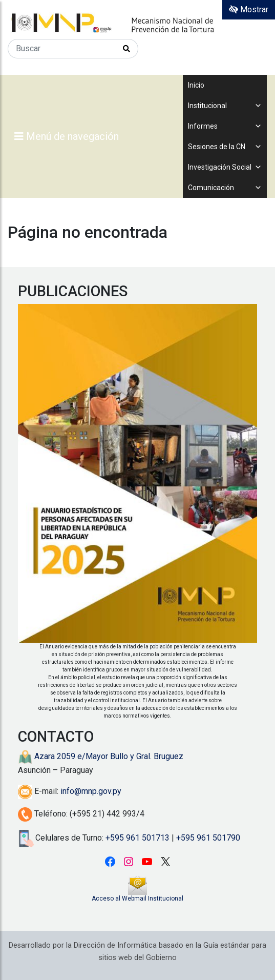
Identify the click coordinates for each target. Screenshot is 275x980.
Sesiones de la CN (225, 147)
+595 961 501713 (137, 838)
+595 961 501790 (208, 838)
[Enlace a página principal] (137, 23)
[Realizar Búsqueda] (127, 49)
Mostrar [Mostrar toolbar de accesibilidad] (249, 9)
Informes (225, 126)
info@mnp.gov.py (91, 791)
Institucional (225, 106)
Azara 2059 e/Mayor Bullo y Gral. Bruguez (101, 756)
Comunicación (225, 188)
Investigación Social (225, 167)
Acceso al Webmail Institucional (137, 899)
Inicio (196, 85)
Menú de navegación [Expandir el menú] (67, 136)
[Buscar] (62, 49)
